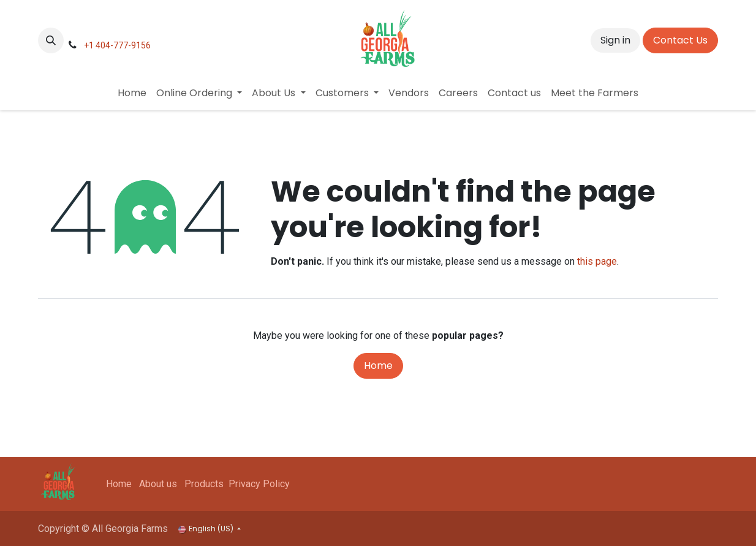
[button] (51, 40)
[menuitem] (132, 93)
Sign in (615, 40)
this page (597, 261)
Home (378, 366)
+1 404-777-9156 (117, 45)
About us (158, 484)
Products (204, 484)
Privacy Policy (259, 484)
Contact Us (680, 40)
